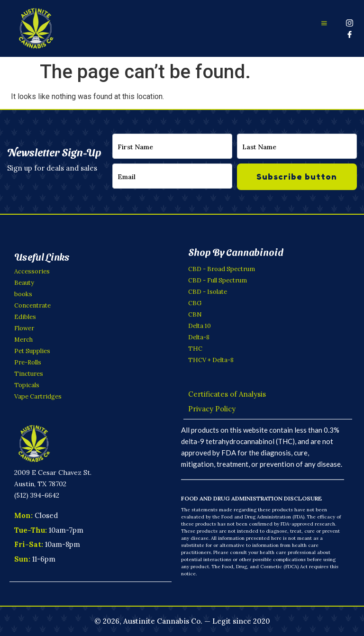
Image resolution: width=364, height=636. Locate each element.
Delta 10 (200, 326)
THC (195, 349)
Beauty (24, 283)
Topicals (27, 385)
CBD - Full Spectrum (218, 280)
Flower (24, 328)
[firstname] (172, 146)
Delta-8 (199, 337)
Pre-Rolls (28, 362)
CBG (195, 303)
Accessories (32, 271)
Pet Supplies (32, 351)
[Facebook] (350, 34)
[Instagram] (350, 23)
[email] (172, 176)
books (23, 294)
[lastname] (297, 146)
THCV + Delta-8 (211, 360)
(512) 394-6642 (37, 495)
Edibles (25, 317)
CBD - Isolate (208, 292)
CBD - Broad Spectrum (222, 269)
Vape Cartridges (38, 396)
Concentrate (32, 305)
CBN (195, 314)
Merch (23, 340)
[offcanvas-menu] (324, 23)
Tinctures (29, 374)
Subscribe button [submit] (297, 177)
